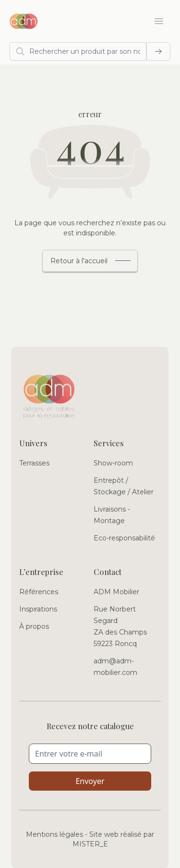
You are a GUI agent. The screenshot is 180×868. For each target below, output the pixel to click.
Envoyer (90, 781)
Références (39, 592)
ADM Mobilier (116, 592)
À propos (34, 626)
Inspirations (38, 609)
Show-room (113, 463)
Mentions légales (54, 834)
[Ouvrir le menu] (159, 21)
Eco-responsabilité (124, 538)
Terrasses (34, 463)
